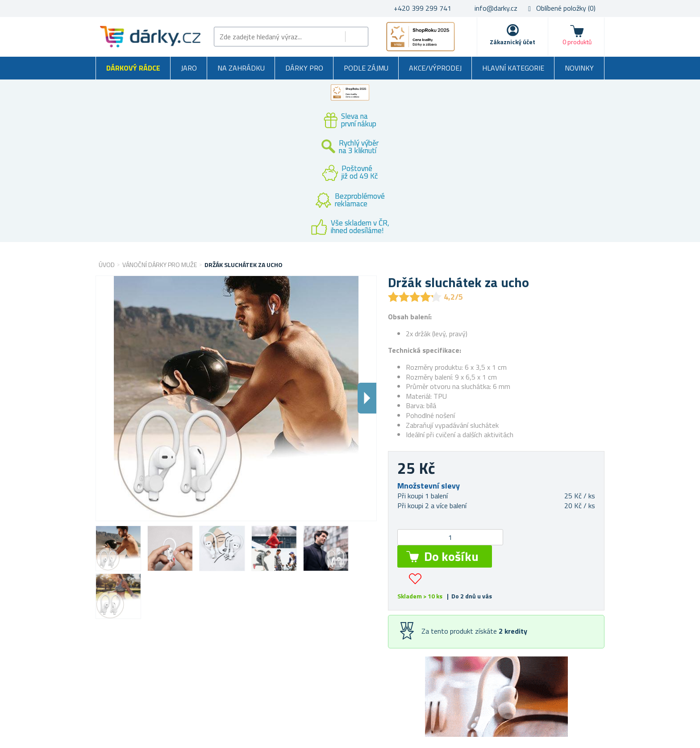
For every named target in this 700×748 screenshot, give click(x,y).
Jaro (189, 68)
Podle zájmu (366, 68)
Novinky (579, 68)
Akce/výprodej (435, 68)
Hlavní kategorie (513, 68)
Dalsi (367, 398)
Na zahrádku (241, 68)
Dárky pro (304, 68)
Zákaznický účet (512, 42)
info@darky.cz (496, 8)
